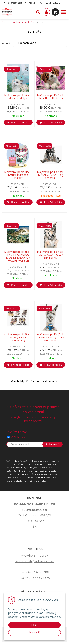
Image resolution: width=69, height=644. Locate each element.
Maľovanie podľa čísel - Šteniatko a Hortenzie (51, 97)
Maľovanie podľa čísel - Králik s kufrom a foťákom (18, 175)
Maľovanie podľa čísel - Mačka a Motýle (18, 97)
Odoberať (52, 444)
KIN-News (18, 437)
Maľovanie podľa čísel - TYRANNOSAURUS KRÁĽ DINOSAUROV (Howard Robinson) (18, 256)
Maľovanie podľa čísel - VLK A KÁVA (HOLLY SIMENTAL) (51, 255)
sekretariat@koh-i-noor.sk (22, 3)
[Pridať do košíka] (18, 122)
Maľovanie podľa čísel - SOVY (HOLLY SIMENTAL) (18, 337)
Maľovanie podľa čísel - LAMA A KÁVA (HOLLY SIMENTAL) (51, 337)
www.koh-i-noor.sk (35, 556)
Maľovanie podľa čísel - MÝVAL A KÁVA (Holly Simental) (51, 175)
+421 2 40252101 (53, 3)
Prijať (34, 625)
